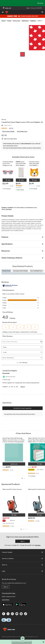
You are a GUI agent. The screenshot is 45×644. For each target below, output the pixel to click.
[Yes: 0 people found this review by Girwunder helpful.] (11, 387)
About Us (22, 565)
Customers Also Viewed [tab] (20, 271)
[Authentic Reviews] (10, 286)
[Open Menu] (3, 12)
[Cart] (42, 12)
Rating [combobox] (23, 347)
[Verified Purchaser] (9, 377)
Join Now (38, 545)
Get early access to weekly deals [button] (22, 642)
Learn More (6, 600)
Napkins (33, 21)
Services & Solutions (22, 559)
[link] (8, 128)
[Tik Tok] (26, 614)
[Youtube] (17, 614)
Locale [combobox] (23, 352)
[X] (8, 614)
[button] (8, 180)
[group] (32, 470)
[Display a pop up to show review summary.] (21, 187)
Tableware (25, 21)
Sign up (6, 587)
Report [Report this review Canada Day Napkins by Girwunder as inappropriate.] (23, 387)
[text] (8, 186)
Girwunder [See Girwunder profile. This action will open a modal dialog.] (6, 373)
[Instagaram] (12, 614)
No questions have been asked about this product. (20, 414)
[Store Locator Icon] (4, 8)
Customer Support (22, 552)
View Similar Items (22, 131)
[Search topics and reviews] (22, 342)
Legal (22, 571)
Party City (16, 21)
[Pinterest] (21, 614)
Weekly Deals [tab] (6, 271)
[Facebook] (4, 614)
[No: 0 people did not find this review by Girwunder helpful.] (16, 387)
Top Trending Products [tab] (37, 271)
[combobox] (23, 358)
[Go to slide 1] (23, 54)
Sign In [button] (23, 541)
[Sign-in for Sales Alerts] (9, 139)
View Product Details (8, 131)
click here (8, 209)
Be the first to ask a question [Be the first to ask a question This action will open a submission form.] (23, 408)
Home (4, 21)
